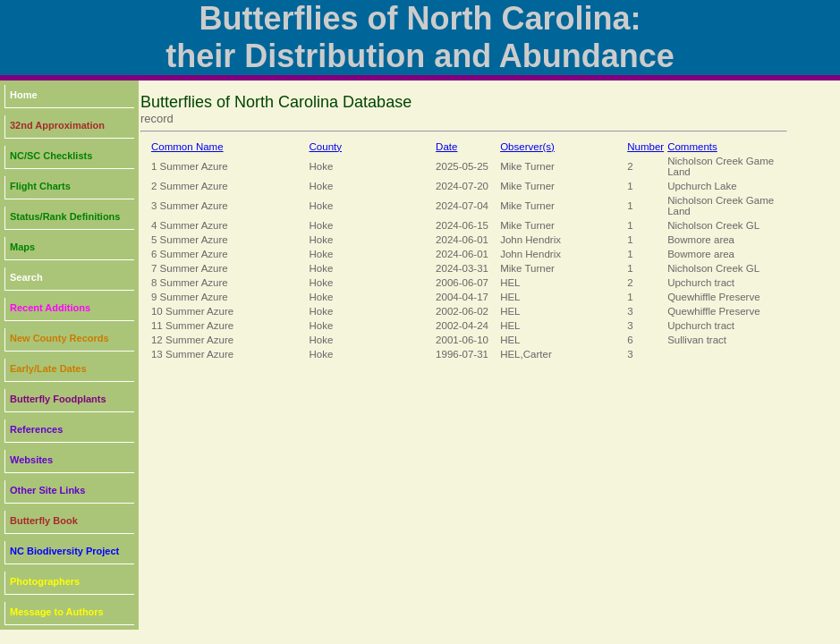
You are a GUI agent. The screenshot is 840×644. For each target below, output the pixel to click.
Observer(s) (527, 147)
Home (24, 95)
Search (26, 277)
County (326, 147)
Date (446, 147)
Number (645, 147)
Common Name (187, 147)
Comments (692, 147)
